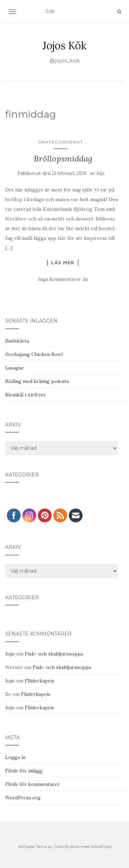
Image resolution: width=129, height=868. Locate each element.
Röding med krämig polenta (37, 381)
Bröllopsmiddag (63, 159)
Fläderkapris (39, 681)
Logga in (15, 757)
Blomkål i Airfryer (26, 395)
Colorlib (61, 846)
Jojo (100, 173)
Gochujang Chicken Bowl (34, 354)
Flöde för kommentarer (33, 784)
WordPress (101, 846)
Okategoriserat (61, 142)
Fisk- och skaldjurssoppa (54, 654)
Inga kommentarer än (63, 279)
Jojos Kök (64, 46)
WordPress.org (23, 798)
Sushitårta (17, 341)
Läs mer (63, 263)
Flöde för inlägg (24, 771)
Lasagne (15, 368)
